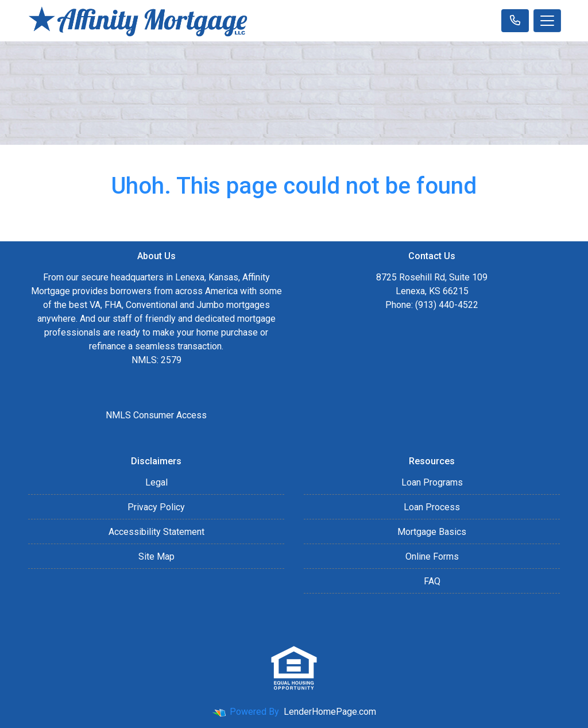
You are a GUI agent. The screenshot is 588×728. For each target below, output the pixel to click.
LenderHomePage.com (330, 712)
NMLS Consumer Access (156, 415)
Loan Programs (432, 482)
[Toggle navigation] (547, 21)
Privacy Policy (156, 507)
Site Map (156, 556)
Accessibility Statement (156, 532)
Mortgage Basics (432, 532)
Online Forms (432, 556)
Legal (156, 482)
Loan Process (432, 507)
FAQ (432, 581)
